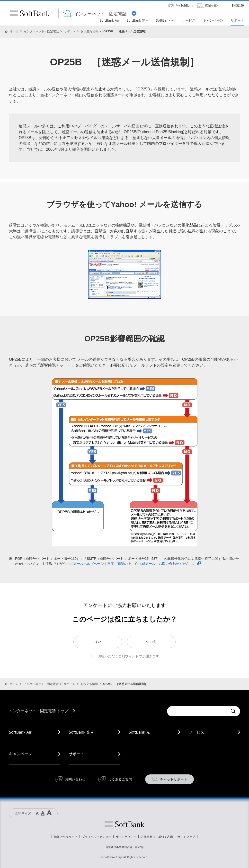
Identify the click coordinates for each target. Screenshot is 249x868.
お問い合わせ (75, 779)
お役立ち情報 (89, 31)
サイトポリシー (126, 837)
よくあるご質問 (120, 779)
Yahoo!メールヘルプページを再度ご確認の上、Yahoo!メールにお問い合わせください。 (132, 564)
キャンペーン (21, 754)
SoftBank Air (20, 732)
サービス (196, 732)
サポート (70, 31)
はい (98, 642)
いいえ (151, 642)
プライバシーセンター (97, 837)
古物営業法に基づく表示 (157, 837)
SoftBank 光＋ (81, 732)
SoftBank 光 (140, 732)
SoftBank (30, 13)
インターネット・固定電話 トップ (39, 711)
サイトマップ (186, 837)
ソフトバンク (124, 824)
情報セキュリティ (66, 837)
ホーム (14, 31)
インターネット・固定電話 (41, 31)
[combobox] (197, 711)
